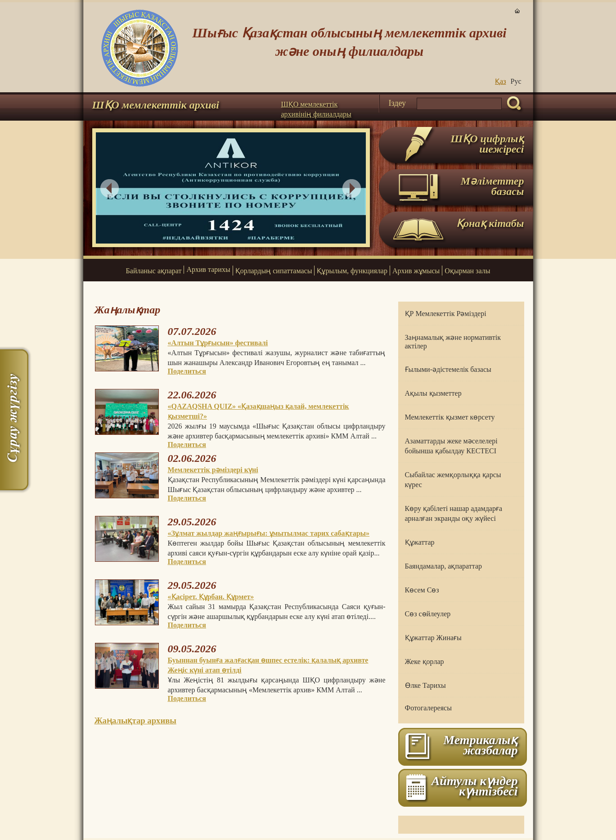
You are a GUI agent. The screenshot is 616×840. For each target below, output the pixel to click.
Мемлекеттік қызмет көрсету (450, 417)
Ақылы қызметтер (433, 393)
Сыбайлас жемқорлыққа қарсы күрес (453, 480)
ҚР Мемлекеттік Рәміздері (446, 314)
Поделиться (187, 371)
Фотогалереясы (428, 708)
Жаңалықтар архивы (135, 720)
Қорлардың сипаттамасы (274, 271)
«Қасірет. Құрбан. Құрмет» (211, 597)
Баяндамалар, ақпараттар (444, 566)
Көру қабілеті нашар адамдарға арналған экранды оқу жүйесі (454, 513)
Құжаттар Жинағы (433, 638)
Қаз (500, 81)
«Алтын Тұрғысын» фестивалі (218, 343)
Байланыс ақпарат (154, 271)
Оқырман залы (467, 271)
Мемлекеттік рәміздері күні (213, 470)
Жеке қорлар (425, 662)
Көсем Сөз (422, 590)
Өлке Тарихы (425, 685)
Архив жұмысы (416, 271)
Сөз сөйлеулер (428, 614)
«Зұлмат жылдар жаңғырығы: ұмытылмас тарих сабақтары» (269, 533)
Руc (516, 81)
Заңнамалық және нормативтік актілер (453, 342)
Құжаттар (420, 542)
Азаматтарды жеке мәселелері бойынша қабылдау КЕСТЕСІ (451, 446)
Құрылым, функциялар (352, 271)
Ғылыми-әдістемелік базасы (448, 369)
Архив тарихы (208, 269)
